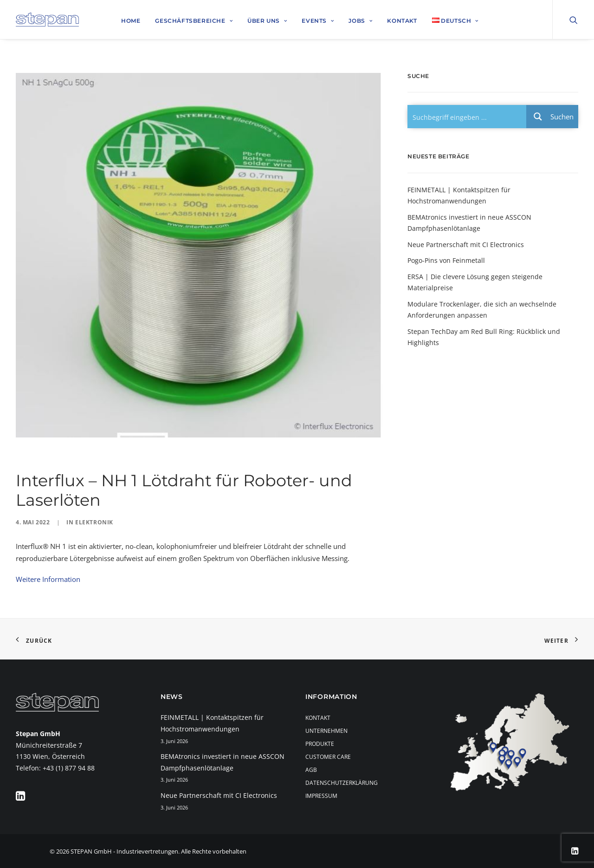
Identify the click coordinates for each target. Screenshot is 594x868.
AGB (311, 770)
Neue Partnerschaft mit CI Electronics (466, 245)
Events (318, 21)
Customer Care (328, 757)
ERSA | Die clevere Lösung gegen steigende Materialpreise (475, 282)
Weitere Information (48, 579)
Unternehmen (326, 731)
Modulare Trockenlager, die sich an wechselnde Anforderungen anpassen (482, 310)
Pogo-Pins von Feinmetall (446, 260)
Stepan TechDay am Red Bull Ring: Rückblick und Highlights (484, 337)
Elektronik (94, 522)
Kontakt (402, 21)
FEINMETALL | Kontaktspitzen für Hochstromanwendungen (459, 196)
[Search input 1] (467, 117)
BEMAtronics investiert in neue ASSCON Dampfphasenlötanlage (469, 223)
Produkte (320, 744)
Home (131, 21)
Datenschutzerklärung (342, 783)
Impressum (321, 796)
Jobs (360, 21)
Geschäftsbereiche (194, 21)
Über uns (267, 21)
